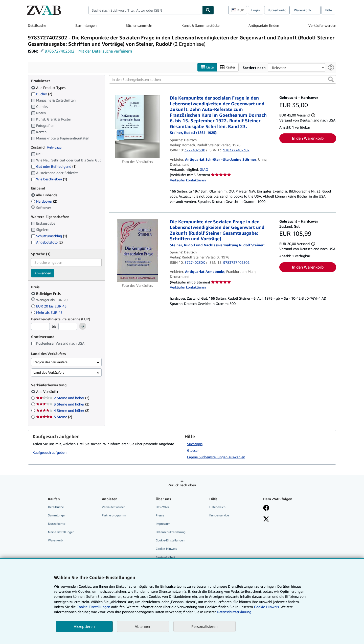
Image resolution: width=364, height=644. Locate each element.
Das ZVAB (162, 507)
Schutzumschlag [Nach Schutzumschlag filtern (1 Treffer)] (49, 236)
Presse (160, 515)
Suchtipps (195, 444)
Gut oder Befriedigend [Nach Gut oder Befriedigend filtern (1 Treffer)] (54, 166)
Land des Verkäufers (49, 373)
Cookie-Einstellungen (93, 607)
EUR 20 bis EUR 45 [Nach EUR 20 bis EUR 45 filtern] (49, 306)
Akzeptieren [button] (84, 626)
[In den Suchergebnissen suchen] (223, 79)
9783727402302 (60, 51)
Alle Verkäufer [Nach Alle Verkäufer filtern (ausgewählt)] (48, 391)
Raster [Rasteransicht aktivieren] (228, 67)
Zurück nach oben (182, 485)
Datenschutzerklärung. (234, 612)
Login (256, 10)
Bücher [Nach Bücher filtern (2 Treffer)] (42, 94)
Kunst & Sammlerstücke (200, 25)
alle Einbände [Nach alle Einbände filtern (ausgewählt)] (45, 195)
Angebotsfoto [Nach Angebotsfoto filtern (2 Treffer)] (47, 242)
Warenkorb (55, 540)
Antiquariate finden (264, 25)
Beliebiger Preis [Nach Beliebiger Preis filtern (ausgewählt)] (46, 293)
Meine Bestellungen (61, 532)
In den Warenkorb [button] (308, 138)
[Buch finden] (208, 10)
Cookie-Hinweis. (267, 607)
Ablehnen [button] (143, 626)
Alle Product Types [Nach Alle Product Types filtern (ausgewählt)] (49, 88)
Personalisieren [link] (204, 626)
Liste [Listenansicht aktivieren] (207, 67)
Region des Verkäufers (50, 362)
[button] (331, 79)
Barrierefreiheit (166, 557)
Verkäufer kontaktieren (188, 180)
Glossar (193, 450)
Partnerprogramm (114, 515)
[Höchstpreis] (68, 326)
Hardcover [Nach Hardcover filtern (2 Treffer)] (44, 201)
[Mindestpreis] (40, 326)
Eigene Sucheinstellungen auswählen (216, 457)
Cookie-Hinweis (166, 549)
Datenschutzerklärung (171, 532)
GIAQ (204, 169)
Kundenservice (219, 515)
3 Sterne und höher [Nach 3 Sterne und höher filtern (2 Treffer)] (63, 404)
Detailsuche (37, 25)
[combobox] (145, 10)
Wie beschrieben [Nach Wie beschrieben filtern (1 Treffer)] (49, 179)
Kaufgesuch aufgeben (50, 452)
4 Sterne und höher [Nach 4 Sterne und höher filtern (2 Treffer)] (63, 410)
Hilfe (328, 10)
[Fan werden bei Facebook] (266, 508)
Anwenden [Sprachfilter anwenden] (43, 273)
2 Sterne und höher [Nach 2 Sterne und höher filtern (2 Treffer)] (63, 398)
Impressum (163, 524)
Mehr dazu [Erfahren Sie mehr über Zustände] (54, 147)
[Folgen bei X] (266, 519)
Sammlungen (86, 25)
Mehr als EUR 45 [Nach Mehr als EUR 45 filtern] (47, 312)
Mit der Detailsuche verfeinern (105, 51)
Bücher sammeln (139, 25)
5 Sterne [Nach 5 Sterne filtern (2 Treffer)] (54, 417)
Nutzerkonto (277, 10)
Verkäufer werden (322, 25)
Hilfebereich (217, 507)
